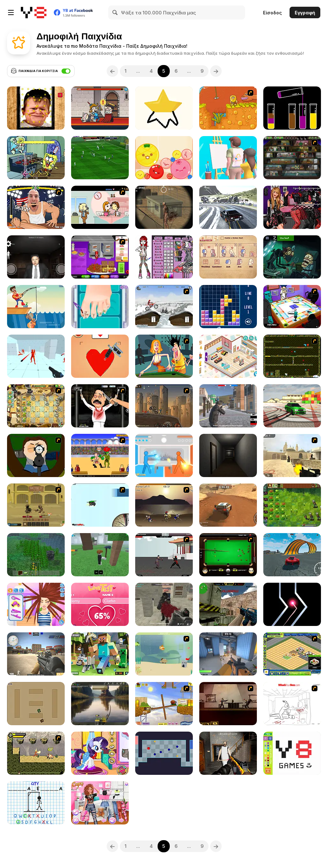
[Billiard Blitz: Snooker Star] (228, 555)
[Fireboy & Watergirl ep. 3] (292, 356)
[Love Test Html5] (100, 604)
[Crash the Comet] (292, 604)
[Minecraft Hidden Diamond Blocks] (100, 654)
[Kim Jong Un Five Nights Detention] (36, 257)
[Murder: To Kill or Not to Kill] (100, 108)
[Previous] (112, 71)
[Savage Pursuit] (36, 753)
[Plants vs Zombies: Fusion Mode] (292, 505)
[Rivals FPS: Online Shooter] (228, 654)
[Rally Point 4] (228, 505)
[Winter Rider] (164, 307)
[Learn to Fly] (100, 505)
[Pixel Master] (292, 753)
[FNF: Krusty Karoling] (36, 158)
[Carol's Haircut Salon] (36, 604)
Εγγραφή (305, 13)
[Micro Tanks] (36, 704)
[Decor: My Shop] (228, 356)
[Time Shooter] (36, 356)
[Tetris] (228, 307)
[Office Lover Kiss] (100, 207)
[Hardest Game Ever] (164, 753)
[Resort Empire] (292, 654)
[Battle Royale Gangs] (228, 406)
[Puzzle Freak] (292, 307)
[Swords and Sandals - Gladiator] (100, 455)
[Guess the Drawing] (228, 158)
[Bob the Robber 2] (292, 158)
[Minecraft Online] (36, 555)
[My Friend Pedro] (228, 704)
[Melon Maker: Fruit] (164, 158)
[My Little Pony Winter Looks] (100, 753)
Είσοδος (272, 13)
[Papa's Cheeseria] (100, 257)
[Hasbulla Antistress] (36, 108)
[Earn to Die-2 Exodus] (164, 406)
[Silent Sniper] (164, 207)
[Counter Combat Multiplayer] (228, 604)
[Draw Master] (164, 108)
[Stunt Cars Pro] (292, 555)
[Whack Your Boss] (292, 704)
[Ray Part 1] (36, 455)
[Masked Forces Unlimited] (164, 604)
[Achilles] (164, 505)
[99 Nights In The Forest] (100, 555)
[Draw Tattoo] (100, 356)
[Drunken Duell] (164, 455)
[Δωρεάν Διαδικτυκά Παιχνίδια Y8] (34, 12)
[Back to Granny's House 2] (228, 753)
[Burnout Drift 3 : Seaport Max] (292, 406)
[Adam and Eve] (228, 108)
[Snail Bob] (164, 704)
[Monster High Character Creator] (164, 257)
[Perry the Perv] (164, 356)
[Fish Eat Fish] (164, 654)
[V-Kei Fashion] (292, 207)
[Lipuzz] (292, 108)
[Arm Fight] (36, 207)
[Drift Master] (228, 207)
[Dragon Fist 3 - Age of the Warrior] (164, 555)
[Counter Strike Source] (292, 455)
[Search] (115, 12)
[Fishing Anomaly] (100, 704)
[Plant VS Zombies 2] (36, 406)
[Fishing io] (36, 307)
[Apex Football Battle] (100, 158)
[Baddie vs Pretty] (100, 803)
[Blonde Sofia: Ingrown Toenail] (100, 307)
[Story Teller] (228, 257)
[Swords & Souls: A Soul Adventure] (36, 505)
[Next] (216, 71)
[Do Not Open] (228, 455)
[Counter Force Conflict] (36, 654)
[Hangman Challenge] (36, 803)
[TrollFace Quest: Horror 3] (292, 257)
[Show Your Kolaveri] (100, 406)
